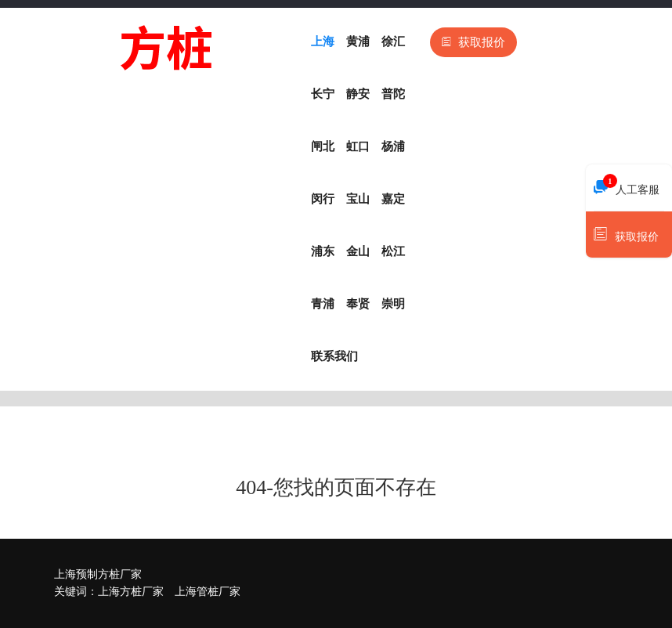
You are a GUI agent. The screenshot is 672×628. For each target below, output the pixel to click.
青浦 (323, 304)
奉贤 (358, 304)
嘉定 (393, 199)
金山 (358, 251)
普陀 (393, 94)
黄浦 (358, 42)
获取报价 (473, 42)
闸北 (323, 146)
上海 (323, 42)
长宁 (323, 94)
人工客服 (627, 186)
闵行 (323, 199)
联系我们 (334, 356)
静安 (358, 94)
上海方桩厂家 (131, 592)
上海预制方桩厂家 (98, 574)
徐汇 (393, 42)
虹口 (358, 146)
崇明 (393, 304)
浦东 (323, 251)
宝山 (358, 199)
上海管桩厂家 (208, 592)
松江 (393, 251)
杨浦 (393, 146)
